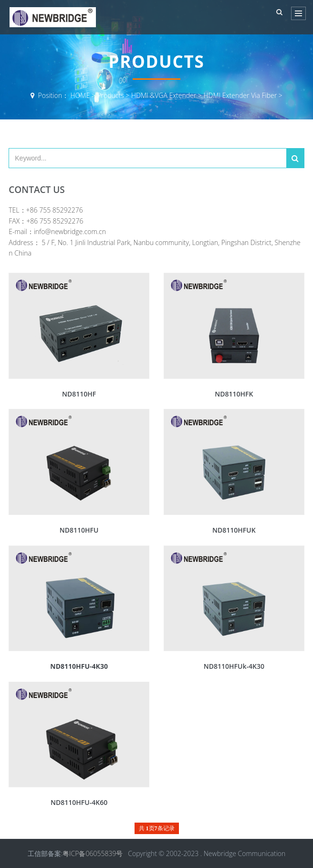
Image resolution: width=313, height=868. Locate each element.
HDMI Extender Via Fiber (240, 95)
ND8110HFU (79, 530)
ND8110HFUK (234, 530)
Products (110, 95)
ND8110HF (79, 394)
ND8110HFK (234, 394)
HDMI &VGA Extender (164, 95)
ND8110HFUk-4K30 (234, 666)
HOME (80, 95)
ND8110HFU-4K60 (79, 802)
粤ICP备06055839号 (93, 853)
